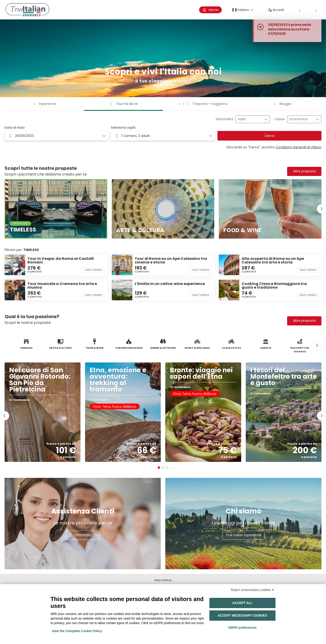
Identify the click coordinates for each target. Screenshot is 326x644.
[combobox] (249, 119)
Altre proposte (304, 171)
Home (211, 10)
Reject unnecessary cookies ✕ (253, 590)
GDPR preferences (243, 628)
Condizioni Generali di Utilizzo (298, 147)
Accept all (242, 603)
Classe (280, 119)
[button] (163, 136)
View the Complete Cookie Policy (77, 631)
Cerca (269, 136)
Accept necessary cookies (242, 615)
